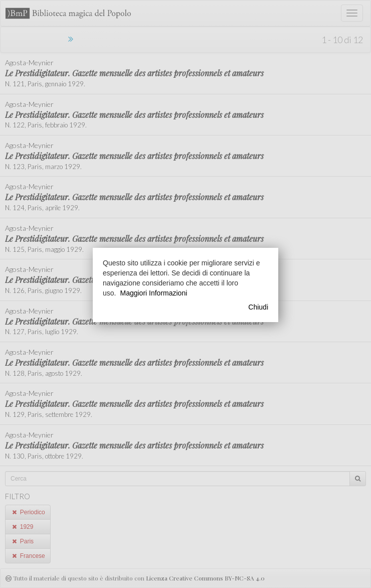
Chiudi (258, 307)
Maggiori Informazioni (153, 293)
